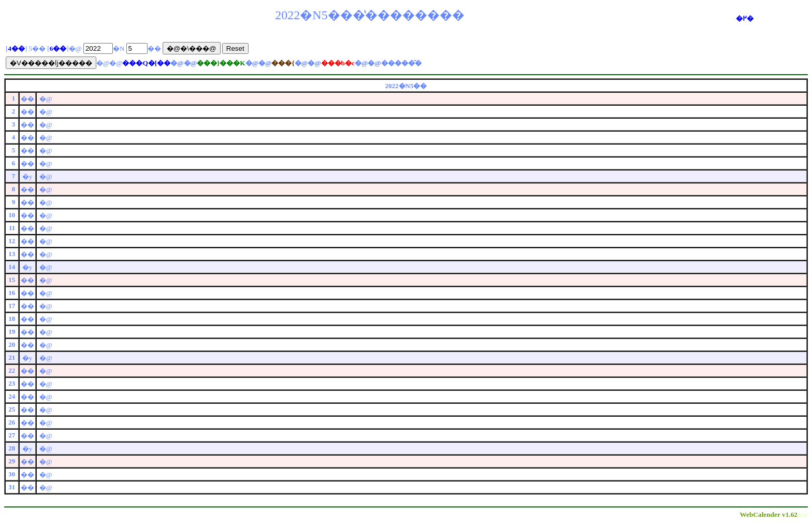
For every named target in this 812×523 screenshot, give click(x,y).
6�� (58, 48)
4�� (16, 48)
